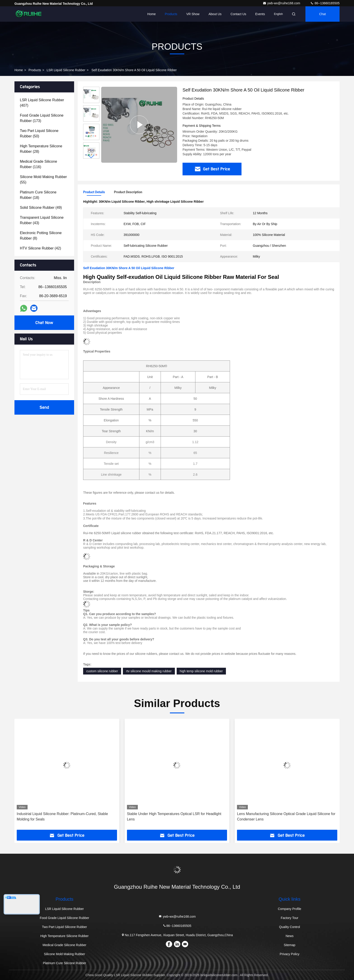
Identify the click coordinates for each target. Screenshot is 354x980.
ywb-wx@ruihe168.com (282, 3)
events (260, 14)
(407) (42, 103)
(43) (42, 220)
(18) (38, 195)
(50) (39, 133)
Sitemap (290, 945)
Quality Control (290, 927)
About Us (215, 14)
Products (171, 14)
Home (151, 14)
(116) (39, 164)
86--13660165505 (325, 3)
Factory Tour (290, 918)
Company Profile (290, 909)
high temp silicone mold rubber (201, 671)
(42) (40, 248)
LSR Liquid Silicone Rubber (66, 70)
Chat (323, 14)
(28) (41, 149)
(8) (41, 236)
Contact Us (238, 14)
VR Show (193, 14)
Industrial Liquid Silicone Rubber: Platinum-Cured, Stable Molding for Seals (62, 817)
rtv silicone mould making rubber (149, 671)
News (290, 936)
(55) (43, 180)
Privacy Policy (290, 954)
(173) (42, 118)
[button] (91, 157)
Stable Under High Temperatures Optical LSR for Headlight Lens (174, 817)
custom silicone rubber (102, 671)
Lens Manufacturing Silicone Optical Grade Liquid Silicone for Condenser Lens (286, 817)
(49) (41, 208)
